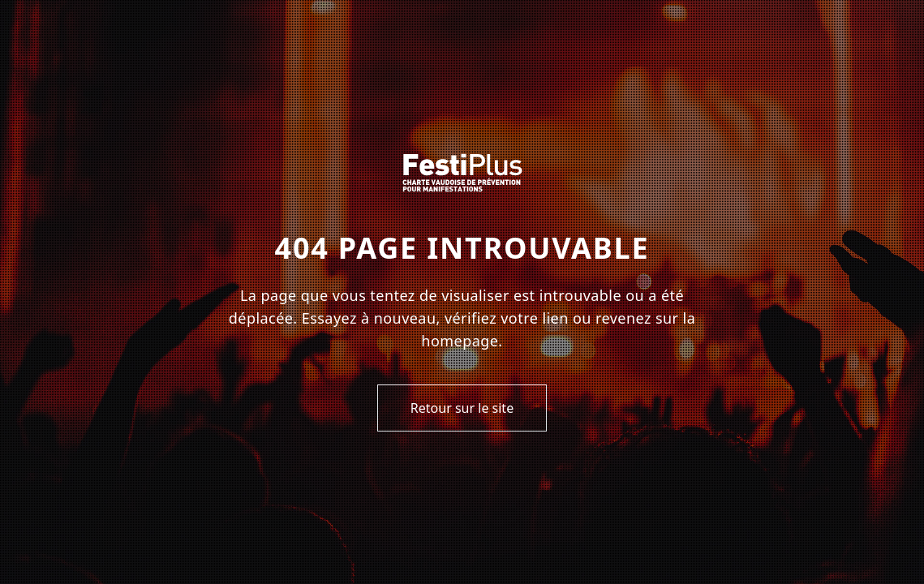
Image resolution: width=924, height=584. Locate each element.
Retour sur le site (462, 408)
